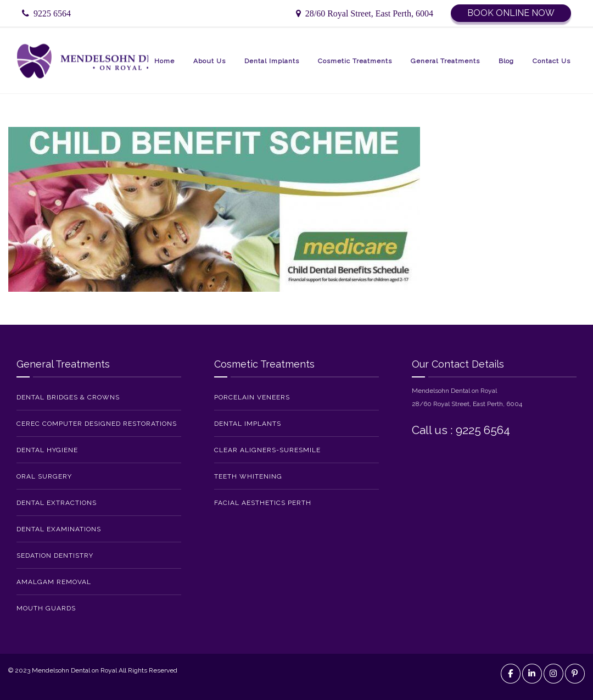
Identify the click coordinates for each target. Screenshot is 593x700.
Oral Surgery (44, 476)
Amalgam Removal (54, 582)
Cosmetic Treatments (355, 61)
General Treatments (445, 61)
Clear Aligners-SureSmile (267, 450)
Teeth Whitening (248, 476)
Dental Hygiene (47, 450)
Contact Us (552, 61)
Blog (506, 61)
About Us (209, 61)
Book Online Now (511, 13)
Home (164, 61)
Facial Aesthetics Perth (263, 503)
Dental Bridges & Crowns (68, 397)
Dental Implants (272, 61)
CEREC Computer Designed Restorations (97, 424)
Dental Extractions (57, 503)
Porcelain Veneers (252, 397)
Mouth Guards (46, 608)
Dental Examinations (59, 529)
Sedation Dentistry (55, 555)
